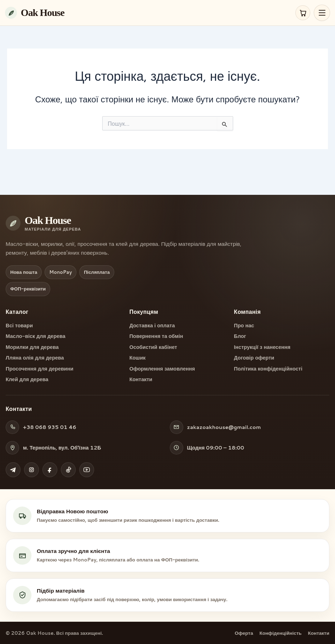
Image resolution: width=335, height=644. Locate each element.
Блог (240, 336)
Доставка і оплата (152, 326)
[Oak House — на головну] (148, 13)
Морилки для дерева (32, 347)
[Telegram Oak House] (13, 470)
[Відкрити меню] (322, 13)
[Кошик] (303, 13)
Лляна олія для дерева (35, 358)
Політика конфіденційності (268, 369)
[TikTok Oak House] (68, 470)
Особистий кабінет (153, 347)
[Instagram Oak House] (31, 470)
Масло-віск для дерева (36, 336)
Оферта (244, 633)
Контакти (141, 379)
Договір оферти (254, 358)
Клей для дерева (27, 379)
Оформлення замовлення (162, 369)
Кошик (138, 358)
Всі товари (19, 326)
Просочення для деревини (39, 369)
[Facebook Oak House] (50, 470)
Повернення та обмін (156, 336)
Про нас (244, 326)
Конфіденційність (280, 633)
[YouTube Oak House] (87, 470)
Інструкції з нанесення (262, 347)
